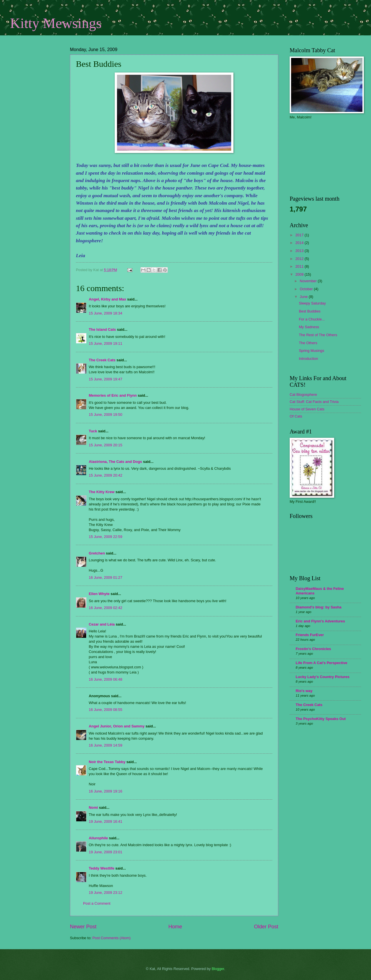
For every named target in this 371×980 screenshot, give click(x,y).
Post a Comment (97, 903)
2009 (300, 274)
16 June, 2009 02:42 (105, 608)
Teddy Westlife (102, 868)
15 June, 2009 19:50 (105, 415)
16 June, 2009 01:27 (105, 577)
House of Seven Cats (307, 409)
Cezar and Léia (102, 624)
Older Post (266, 927)
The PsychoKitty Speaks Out (321, 719)
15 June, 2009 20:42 (105, 475)
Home (175, 927)
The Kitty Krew (102, 492)
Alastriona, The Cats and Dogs (116, 462)
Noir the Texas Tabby (107, 762)
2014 (300, 243)
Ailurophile (98, 838)
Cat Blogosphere (303, 395)
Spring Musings (311, 351)
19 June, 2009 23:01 (105, 852)
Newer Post (83, 927)
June (304, 297)
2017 (300, 235)
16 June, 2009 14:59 (105, 745)
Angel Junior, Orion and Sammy (117, 726)
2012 (300, 259)
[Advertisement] (39, 84)
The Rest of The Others (318, 335)
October (307, 289)
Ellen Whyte (99, 594)
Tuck (93, 431)
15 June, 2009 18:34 (105, 313)
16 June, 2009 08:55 (105, 710)
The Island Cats (102, 329)
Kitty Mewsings (56, 23)
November (309, 281)
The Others (308, 343)
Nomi (93, 807)
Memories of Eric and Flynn (113, 395)
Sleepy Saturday (312, 303)
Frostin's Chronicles (313, 649)
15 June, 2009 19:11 (105, 343)
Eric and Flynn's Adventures (320, 621)
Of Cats (296, 416)
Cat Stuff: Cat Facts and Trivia (314, 402)
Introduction (308, 359)
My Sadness (309, 327)
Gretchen (97, 553)
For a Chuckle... (312, 319)
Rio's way (304, 691)
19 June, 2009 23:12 (105, 893)
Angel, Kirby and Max (107, 299)
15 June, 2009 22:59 (105, 537)
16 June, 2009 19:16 (105, 791)
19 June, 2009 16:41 (105, 821)
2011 (300, 266)
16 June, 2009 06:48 (105, 679)
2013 (300, 251)
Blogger (218, 969)
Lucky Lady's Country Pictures (322, 677)
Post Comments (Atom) (112, 938)
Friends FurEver (310, 635)
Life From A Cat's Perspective (321, 663)
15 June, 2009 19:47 (105, 379)
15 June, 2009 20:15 (105, 445)
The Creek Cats (102, 360)
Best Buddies (310, 311)
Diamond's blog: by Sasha (318, 607)
